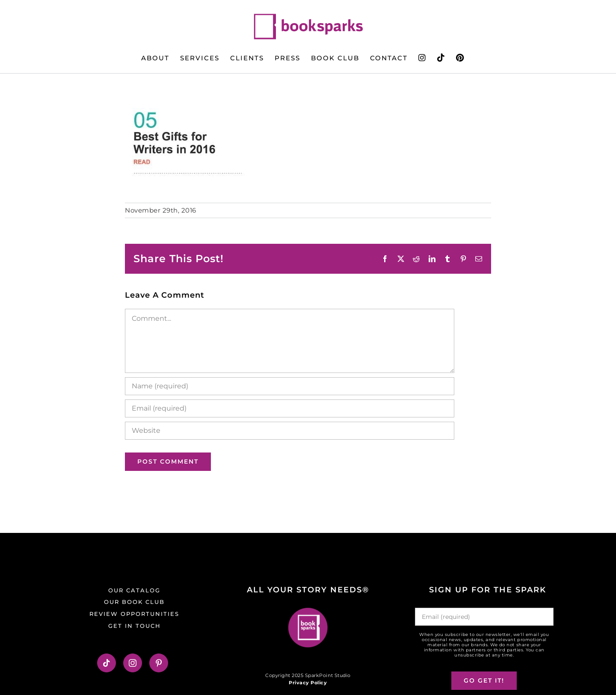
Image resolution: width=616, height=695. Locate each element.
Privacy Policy (308, 683)
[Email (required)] (290, 408)
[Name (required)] (290, 386)
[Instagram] (133, 663)
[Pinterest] (159, 663)
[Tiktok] (107, 663)
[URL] (290, 431)
